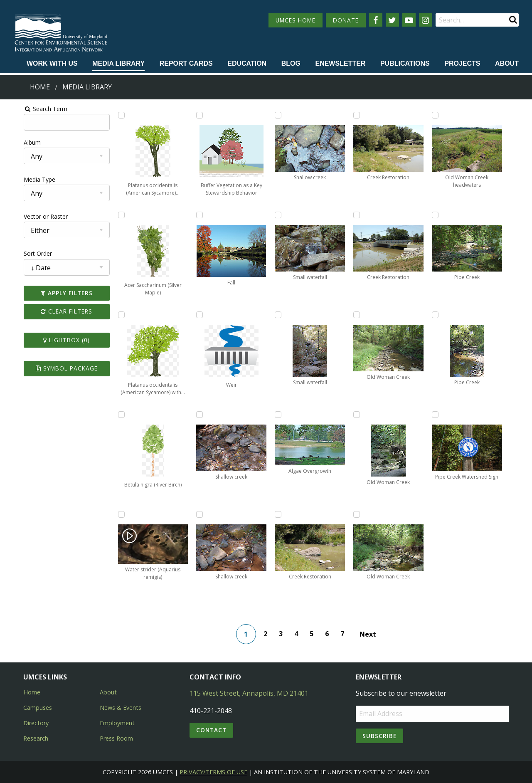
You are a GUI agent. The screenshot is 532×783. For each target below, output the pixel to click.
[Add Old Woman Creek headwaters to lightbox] (448, 115)
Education (247, 63)
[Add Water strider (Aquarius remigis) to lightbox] (109, 514)
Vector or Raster (27, 216)
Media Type (21, 179)
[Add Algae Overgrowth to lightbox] (278, 415)
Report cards (186, 63)
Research (36, 738)
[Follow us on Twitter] (392, 20)
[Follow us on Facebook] (376, 20)
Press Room (116, 738)
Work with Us (52, 63)
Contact (211, 730)
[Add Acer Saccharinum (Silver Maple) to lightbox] (109, 215)
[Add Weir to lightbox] (194, 315)
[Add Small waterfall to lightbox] (278, 215)
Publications (405, 63)
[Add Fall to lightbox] (194, 215)
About (507, 63)
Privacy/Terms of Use (213, 772)
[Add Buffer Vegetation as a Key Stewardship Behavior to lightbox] (194, 115)
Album (14, 142)
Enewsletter (340, 63)
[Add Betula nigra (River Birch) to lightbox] (109, 415)
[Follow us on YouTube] (409, 20)
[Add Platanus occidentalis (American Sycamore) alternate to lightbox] (109, 115)
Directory (36, 723)
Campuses (38, 708)
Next (371, 634)
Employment (117, 723)
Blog (291, 63)
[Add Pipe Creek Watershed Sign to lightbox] (448, 415)
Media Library (118, 63)
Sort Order (20, 253)
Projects (462, 63)
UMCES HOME (296, 20)
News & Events (121, 708)
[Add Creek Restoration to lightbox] (278, 514)
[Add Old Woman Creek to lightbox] (363, 315)
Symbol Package (51, 368)
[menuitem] (52, 64)
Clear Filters (52, 311)
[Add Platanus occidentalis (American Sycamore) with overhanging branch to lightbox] (109, 315)
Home (40, 87)
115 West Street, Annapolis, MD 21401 (249, 693)
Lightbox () (52, 340)
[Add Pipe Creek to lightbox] (448, 215)
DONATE (346, 20)
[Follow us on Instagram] (426, 20)
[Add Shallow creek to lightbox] (194, 415)
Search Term (27, 109)
